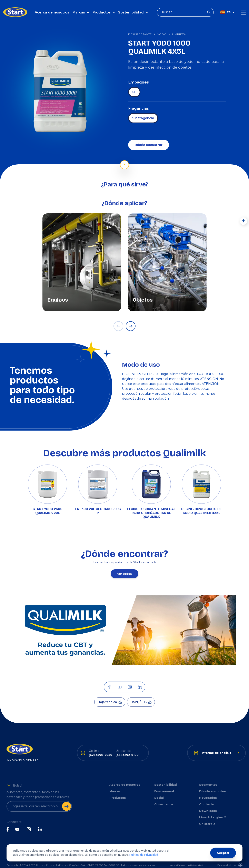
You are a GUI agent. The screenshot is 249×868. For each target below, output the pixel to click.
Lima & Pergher (213, 811)
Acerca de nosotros (52, 9)
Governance (164, 798)
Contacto (207, 798)
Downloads (208, 805)
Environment (164, 785)
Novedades (208, 792)
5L (134, 86)
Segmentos (208, 779)
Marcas (115, 785)
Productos (118, 792)
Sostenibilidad (166, 779)
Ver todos (124, 568)
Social (159, 792)
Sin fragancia (143, 112)
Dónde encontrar (149, 139)
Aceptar (223, 853)
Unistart (207, 818)
